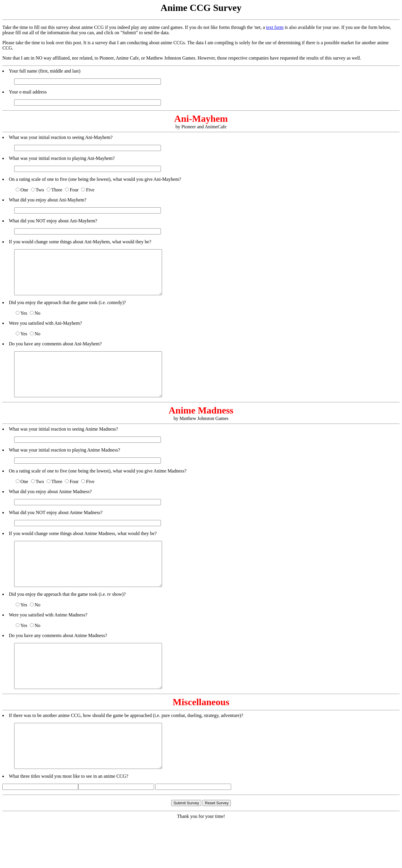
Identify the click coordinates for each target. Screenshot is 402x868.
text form (275, 27)
